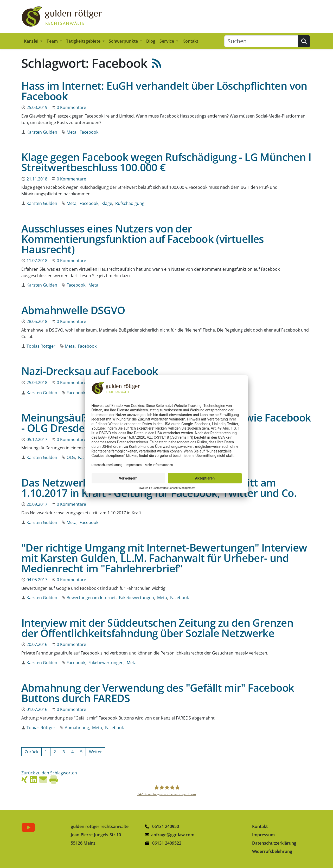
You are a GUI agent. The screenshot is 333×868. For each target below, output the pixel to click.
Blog (151, 41)
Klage (107, 203)
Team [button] (53, 41)
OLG (71, 457)
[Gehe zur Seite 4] (72, 752)
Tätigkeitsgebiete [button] (84, 41)
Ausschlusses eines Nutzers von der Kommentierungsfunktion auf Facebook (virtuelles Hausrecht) (143, 239)
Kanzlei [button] (32, 41)
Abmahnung (77, 728)
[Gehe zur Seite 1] (46, 752)
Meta (72, 132)
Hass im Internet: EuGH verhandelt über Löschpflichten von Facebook (164, 91)
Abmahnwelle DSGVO (73, 310)
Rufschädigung (130, 203)
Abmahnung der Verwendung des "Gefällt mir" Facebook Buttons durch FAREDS (158, 693)
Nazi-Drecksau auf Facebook (90, 371)
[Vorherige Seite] (31, 752)
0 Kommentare (71, 107)
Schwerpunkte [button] (124, 41)
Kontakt (190, 41)
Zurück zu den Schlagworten (49, 773)
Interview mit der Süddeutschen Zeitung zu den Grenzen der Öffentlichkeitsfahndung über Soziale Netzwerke (157, 628)
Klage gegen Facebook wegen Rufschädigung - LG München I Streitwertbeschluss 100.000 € (166, 162)
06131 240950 (162, 826)
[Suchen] (261, 41)
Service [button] (167, 41)
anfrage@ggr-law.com (173, 835)
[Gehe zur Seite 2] (55, 752)
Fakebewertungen (136, 598)
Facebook (89, 132)
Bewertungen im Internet (91, 598)
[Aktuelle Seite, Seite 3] (64, 752)
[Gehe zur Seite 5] (81, 752)
